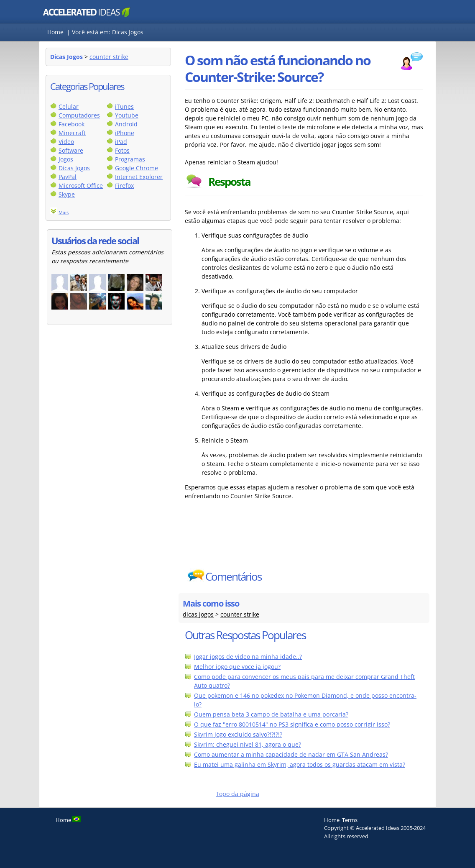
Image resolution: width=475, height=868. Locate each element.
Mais (64, 212)
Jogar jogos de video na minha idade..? (248, 657)
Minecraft (72, 133)
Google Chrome (137, 168)
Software (71, 150)
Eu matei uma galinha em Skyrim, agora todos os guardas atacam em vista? (300, 764)
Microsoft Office (81, 186)
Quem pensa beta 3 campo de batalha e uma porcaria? (271, 714)
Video (66, 142)
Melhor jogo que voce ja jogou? (237, 667)
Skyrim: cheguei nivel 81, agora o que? (248, 744)
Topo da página (238, 794)
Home (55, 32)
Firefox (124, 186)
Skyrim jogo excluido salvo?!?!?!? (238, 734)
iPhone (125, 133)
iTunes (124, 106)
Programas (130, 159)
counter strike (109, 57)
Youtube (127, 115)
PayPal (68, 177)
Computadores (79, 115)
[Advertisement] (304, 536)
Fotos (122, 150)
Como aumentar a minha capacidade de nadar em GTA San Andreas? (291, 754)
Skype (67, 194)
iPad (121, 142)
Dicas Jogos (128, 32)
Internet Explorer (139, 177)
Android (126, 124)
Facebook (72, 124)
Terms (350, 820)
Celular (69, 106)
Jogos (66, 159)
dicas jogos (198, 614)
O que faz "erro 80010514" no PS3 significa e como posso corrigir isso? (292, 724)
